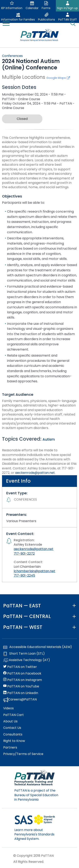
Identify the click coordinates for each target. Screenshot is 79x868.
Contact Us (12, 728)
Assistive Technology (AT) (27, 660)
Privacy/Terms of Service (23, 754)
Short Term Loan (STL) (24, 654)
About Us (10, 721)
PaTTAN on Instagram (23, 680)
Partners (10, 748)
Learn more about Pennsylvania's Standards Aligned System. (34, 834)
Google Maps (58, 78)
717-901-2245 (24, 575)
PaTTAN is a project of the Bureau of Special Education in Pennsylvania (36, 795)
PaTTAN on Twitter (20, 667)
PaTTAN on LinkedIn (21, 693)
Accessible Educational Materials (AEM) (38, 647)
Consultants (13, 734)
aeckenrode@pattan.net (35, 473)
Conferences (12, 56)
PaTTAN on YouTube (21, 686)
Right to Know (14, 741)
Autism (49, 439)
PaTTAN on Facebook (22, 674)
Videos (8, 708)
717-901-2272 (24, 554)
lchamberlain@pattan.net (34, 571)
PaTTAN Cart (14, 715)
